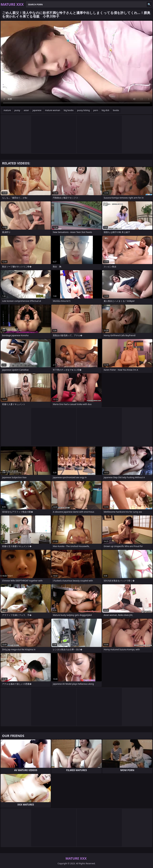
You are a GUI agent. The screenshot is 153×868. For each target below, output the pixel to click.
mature (7, 110)
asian (26, 110)
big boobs (69, 110)
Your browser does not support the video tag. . (76, 63)
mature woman (53, 110)
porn (96, 110)
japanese (37, 110)
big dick (105, 110)
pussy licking (83, 110)
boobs (116, 110)
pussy (17, 110)
